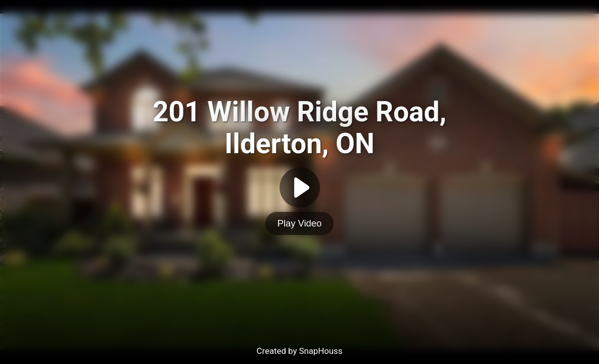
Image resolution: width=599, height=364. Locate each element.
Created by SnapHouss (300, 351)
